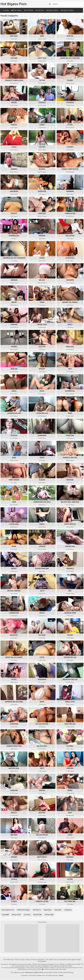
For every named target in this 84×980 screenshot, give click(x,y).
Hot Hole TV (37, 910)
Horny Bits (58, 910)
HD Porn (40, 11)
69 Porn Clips (49, 915)
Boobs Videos (52, 11)
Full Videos (16, 11)
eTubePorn (68, 910)
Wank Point (48, 910)
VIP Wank (28, 11)
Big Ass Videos (67, 11)
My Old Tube (38, 915)
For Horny (27, 915)
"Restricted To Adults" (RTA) (34, 973)
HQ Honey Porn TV (8, 910)
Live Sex (6, 10)
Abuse (61, 976)
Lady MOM (5, 915)
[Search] (50, 4)
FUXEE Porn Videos (24, 910)
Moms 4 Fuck (16, 915)
